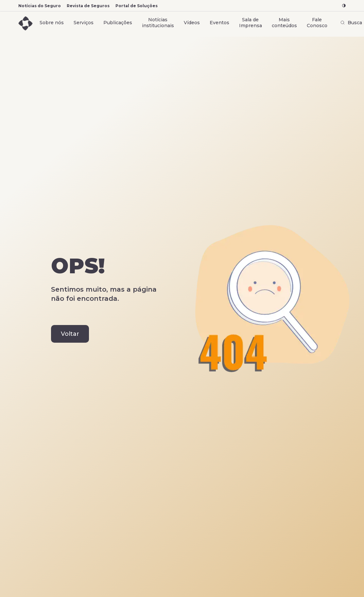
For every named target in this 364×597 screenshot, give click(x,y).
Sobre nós (52, 23)
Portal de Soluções (137, 6)
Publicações (118, 23)
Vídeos (192, 23)
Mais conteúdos (284, 23)
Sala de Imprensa (251, 23)
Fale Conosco (317, 23)
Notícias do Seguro (40, 6)
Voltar (70, 334)
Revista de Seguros (88, 6)
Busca (351, 23)
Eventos (219, 23)
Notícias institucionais (158, 23)
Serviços (84, 23)
